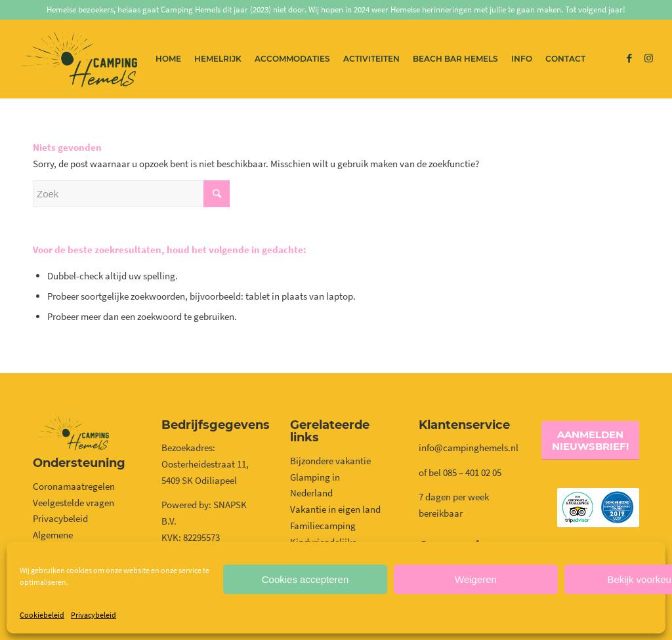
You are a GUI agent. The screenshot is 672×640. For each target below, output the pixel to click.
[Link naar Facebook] (629, 58)
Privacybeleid (94, 615)
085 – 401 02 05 (473, 472)
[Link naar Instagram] (649, 58)
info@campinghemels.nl (469, 448)
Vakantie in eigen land (335, 509)
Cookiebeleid (42, 615)
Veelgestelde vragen (73, 503)
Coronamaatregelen (74, 486)
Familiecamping (323, 526)
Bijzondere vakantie (330, 461)
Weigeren (476, 579)
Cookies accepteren (305, 579)
